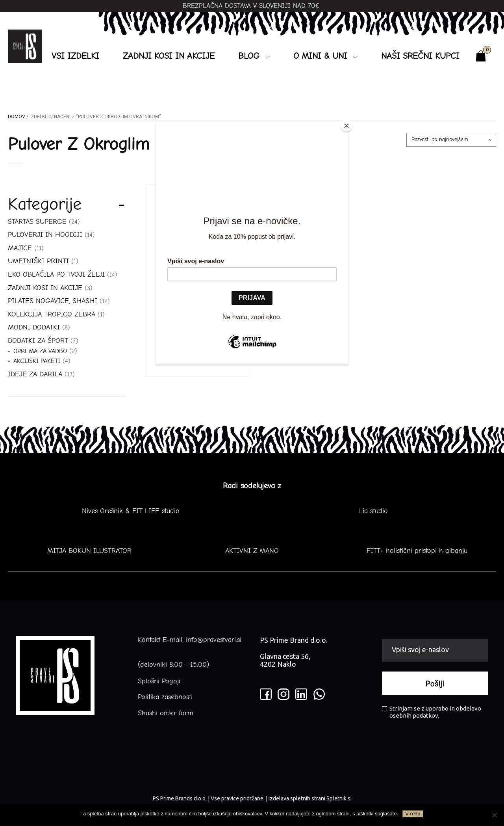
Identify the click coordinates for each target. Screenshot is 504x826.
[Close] (346, 126)
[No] (494, 815)
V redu (413, 814)
